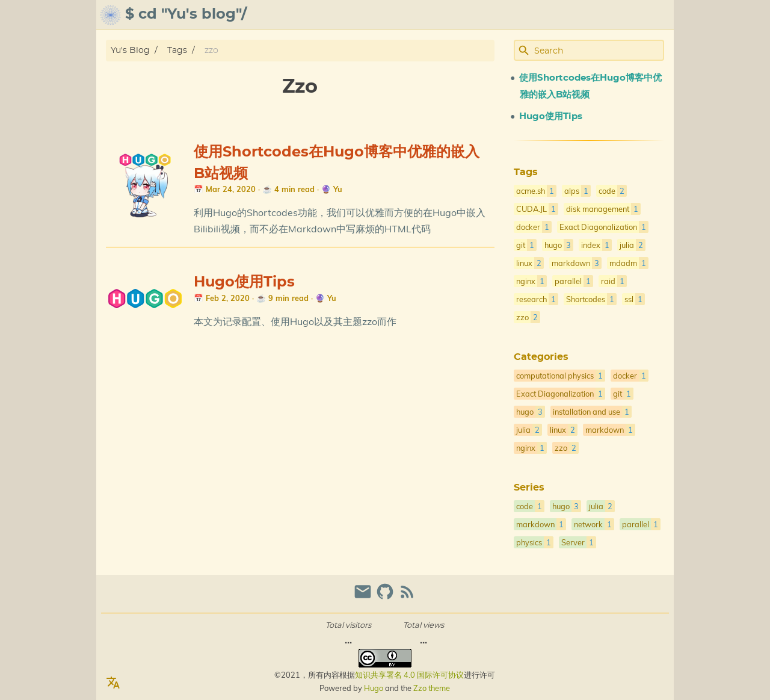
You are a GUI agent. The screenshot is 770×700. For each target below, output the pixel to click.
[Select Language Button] (113, 683)
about (515, 15)
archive (558, 15)
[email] (364, 597)
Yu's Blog (130, 50)
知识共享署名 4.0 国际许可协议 (409, 675)
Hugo (374, 688)
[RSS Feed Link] (407, 597)
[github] (387, 597)
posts (655, 15)
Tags (177, 50)
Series (529, 488)
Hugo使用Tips (244, 282)
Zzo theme (432, 688)
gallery (609, 15)
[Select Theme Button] (480, 15)
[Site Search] (598, 51)
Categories (541, 357)
